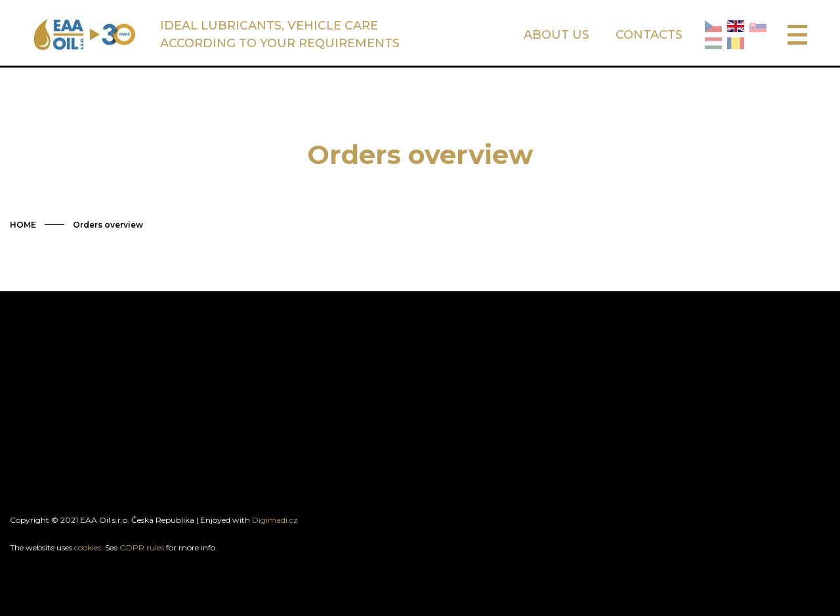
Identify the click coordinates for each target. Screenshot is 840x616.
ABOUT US (556, 35)
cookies (88, 547)
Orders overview (108, 225)
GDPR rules (142, 547)
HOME (23, 225)
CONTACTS (649, 35)
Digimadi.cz (275, 520)
